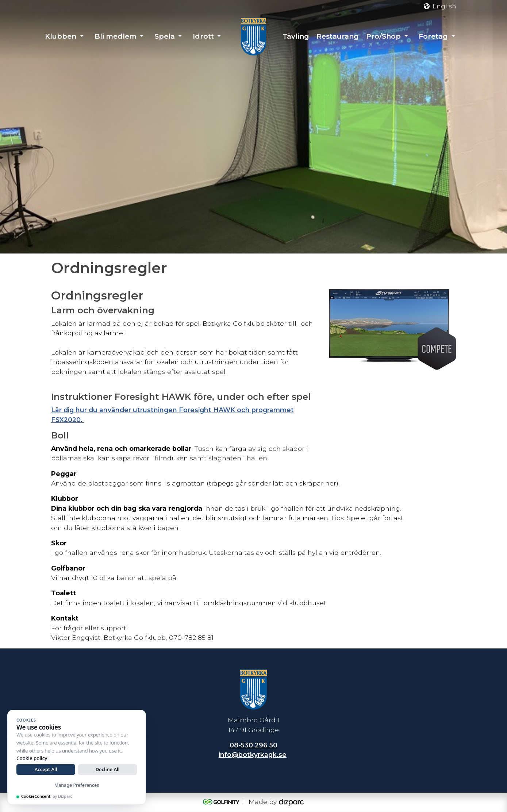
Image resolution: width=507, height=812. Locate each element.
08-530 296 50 (253, 745)
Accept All (46, 769)
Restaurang (338, 36)
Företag (433, 36)
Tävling (296, 36)
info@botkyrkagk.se (253, 755)
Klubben (61, 36)
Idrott (203, 36)
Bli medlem (116, 36)
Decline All (108, 769)
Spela (165, 36)
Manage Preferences (77, 785)
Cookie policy (32, 758)
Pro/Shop (383, 36)
